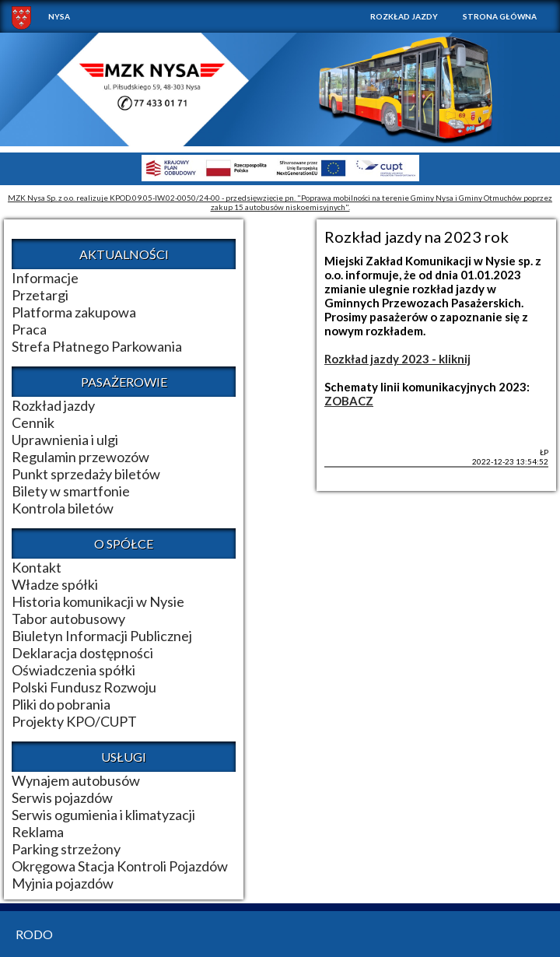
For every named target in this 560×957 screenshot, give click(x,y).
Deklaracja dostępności (82, 653)
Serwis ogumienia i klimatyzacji (103, 815)
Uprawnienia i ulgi (65, 440)
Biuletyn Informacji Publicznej (102, 636)
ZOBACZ (349, 401)
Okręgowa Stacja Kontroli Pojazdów (120, 866)
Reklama (38, 832)
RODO (34, 934)
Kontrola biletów (63, 508)
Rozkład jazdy (404, 16)
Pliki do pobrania (61, 704)
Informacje (45, 278)
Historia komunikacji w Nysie (98, 601)
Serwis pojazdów (62, 797)
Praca (29, 329)
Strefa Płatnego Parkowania (97, 346)
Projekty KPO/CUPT (74, 721)
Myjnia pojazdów (63, 883)
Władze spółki (55, 584)
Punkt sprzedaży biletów (86, 474)
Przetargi (40, 295)
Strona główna (500, 16)
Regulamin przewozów (80, 457)
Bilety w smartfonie (71, 491)
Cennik (33, 422)
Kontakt (37, 567)
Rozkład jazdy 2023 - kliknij (397, 359)
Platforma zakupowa (74, 312)
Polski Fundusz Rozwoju (84, 687)
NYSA (59, 16)
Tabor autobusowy (68, 619)
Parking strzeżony (66, 849)
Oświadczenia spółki (73, 670)
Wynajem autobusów (76, 780)
